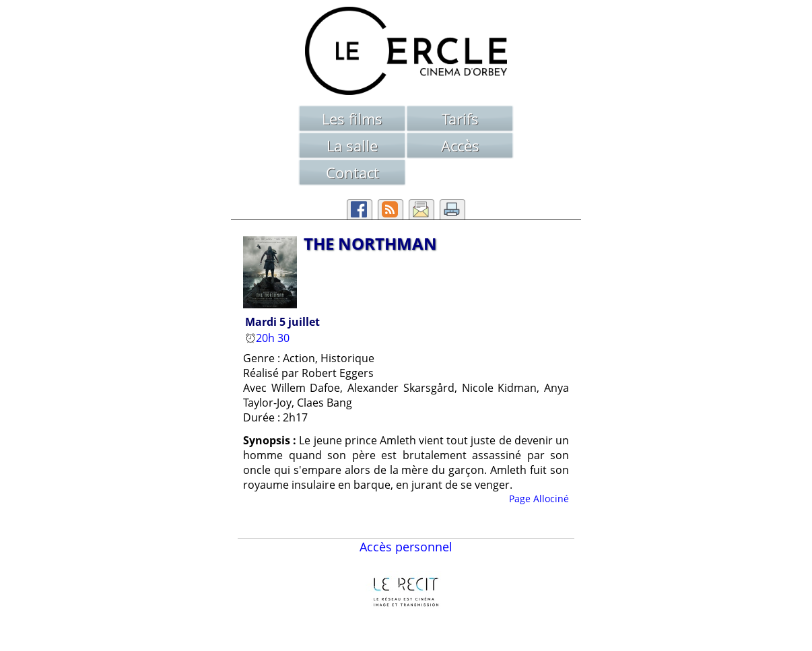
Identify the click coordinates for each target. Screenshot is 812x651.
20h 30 (269, 338)
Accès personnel (406, 547)
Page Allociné (539, 499)
